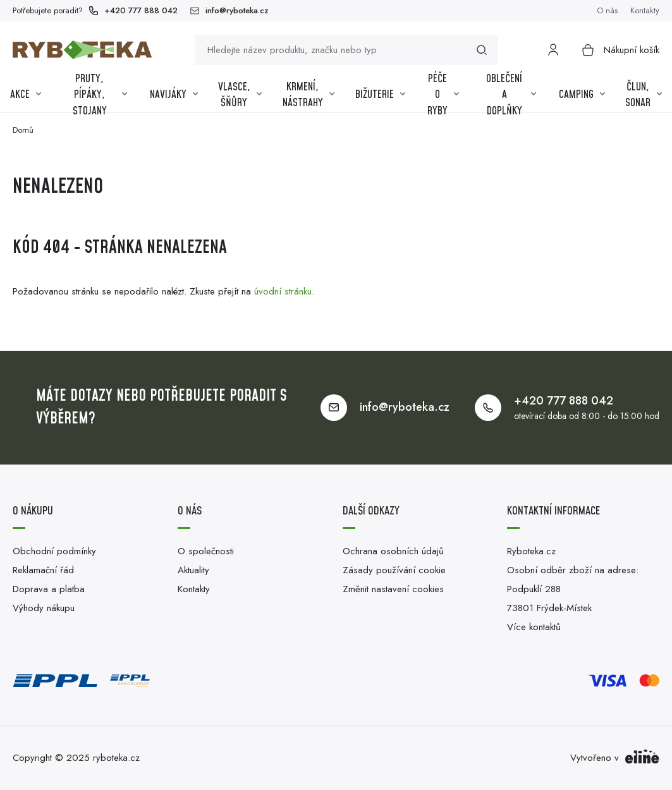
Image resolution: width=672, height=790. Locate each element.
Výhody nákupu (44, 608)
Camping (582, 95)
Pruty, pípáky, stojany (100, 95)
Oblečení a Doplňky (511, 95)
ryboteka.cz (116, 758)
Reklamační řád (43, 570)
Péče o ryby (443, 95)
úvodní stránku (283, 291)
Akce (26, 95)
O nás (607, 10)
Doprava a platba (49, 589)
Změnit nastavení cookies (393, 589)
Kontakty (645, 10)
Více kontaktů (534, 627)
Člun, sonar (644, 95)
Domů (23, 130)
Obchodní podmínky (54, 551)
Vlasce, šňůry (240, 95)
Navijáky (174, 95)
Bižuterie (380, 95)
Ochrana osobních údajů (393, 551)
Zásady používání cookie (394, 570)
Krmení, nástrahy (309, 95)
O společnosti (206, 551)
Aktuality (193, 570)
